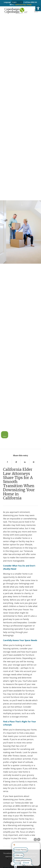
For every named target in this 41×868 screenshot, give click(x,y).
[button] (38, 8)
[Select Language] (17, 2)
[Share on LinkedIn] (25, 462)
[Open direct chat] (35, 839)
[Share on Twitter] (16, 462)
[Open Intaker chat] (15, 867)
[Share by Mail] (34, 462)
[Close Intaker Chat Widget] (39, 839)
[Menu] (35, 11)
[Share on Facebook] (7, 462)
